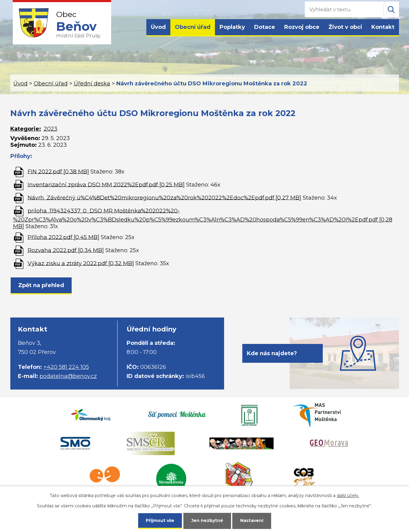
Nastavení (252, 520)
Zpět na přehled (41, 285)
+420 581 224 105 (66, 367)
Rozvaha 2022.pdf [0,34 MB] (66, 250)
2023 (51, 129)
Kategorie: (26, 129)
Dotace (265, 27)
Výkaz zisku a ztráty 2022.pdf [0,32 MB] (81, 263)
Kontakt (383, 27)
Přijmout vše (160, 520)
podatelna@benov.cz (68, 376)
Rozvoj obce (302, 27)
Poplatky (232, 27)
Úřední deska (92, 84)
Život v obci (345, 27)
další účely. (348, 496)
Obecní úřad (193, 27)
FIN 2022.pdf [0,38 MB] (58, 171)
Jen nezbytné (207, 520)
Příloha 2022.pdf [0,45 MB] (63, 237)
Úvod (158, 27)
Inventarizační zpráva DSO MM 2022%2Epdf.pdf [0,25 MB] (106, 184)
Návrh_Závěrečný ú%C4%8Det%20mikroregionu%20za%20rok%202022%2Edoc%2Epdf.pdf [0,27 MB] (164, 197)
